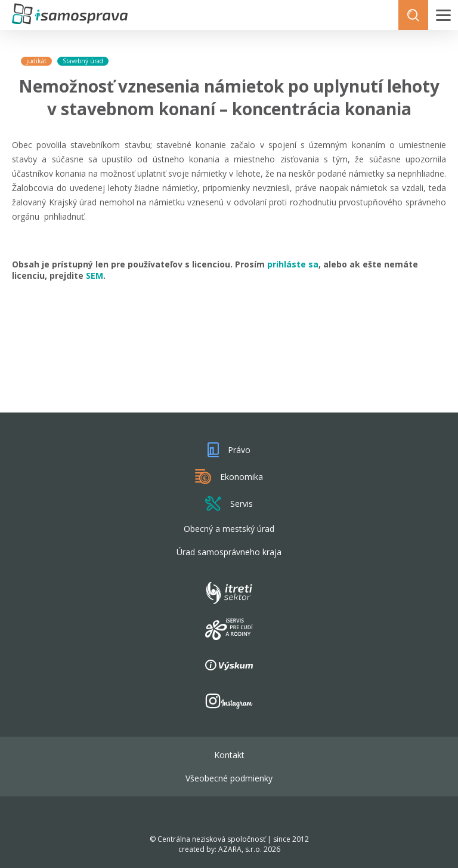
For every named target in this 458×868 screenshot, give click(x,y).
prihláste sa (293, 264)
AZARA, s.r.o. (240, 849)
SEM (95, 276)
